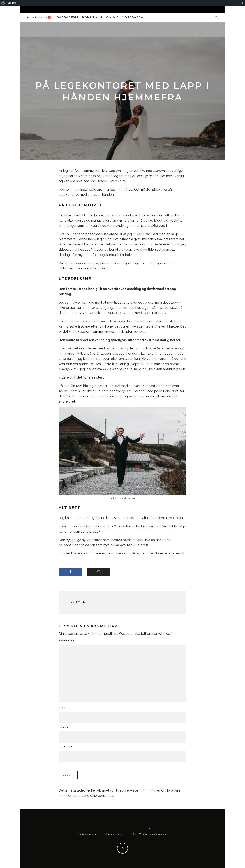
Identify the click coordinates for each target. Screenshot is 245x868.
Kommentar (67, 640)
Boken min (92, 18)
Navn (63, 708)
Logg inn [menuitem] (12, 3)
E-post (64, 727)
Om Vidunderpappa (125, 18)
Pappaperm (68, 18)
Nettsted (65, 747)
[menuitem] (3, 3)
